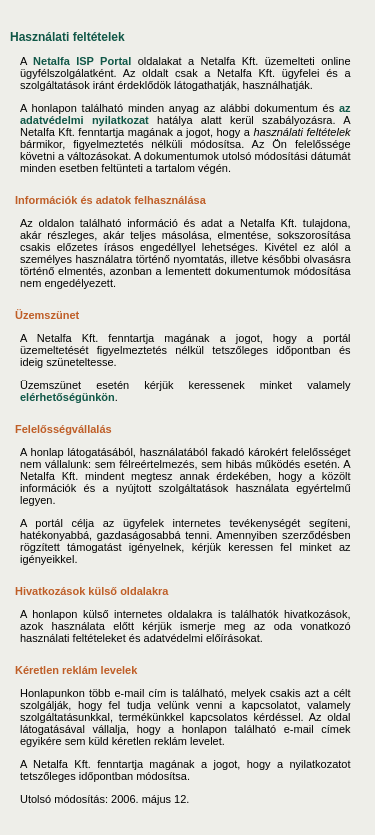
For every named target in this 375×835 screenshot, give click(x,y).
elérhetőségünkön (67, 397)
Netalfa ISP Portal (82, 61)
